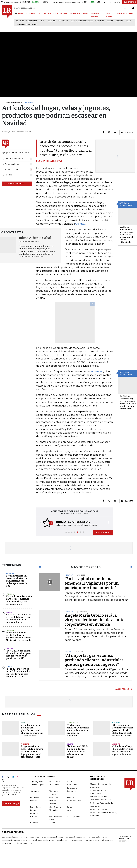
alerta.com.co (8, 843)
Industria (10, 573)
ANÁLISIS (86, 14)
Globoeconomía (74, 801)
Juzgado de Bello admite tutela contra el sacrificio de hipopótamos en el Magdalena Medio (32, 752)
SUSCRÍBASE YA (103, 532)
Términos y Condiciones (100, 800)
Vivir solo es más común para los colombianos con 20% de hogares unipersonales (19, 600)
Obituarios (53, 810)
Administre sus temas (14, 184)
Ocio (69, 810)
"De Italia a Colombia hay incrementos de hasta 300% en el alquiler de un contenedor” (128, 402)
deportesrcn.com (24, 843)
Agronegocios (36, 782)
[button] (40, 523)
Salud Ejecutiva (74, 816)
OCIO (50, 14)
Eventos (71, 797)
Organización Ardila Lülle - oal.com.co (125, 839)
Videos (52, 823)
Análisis (70, 782)
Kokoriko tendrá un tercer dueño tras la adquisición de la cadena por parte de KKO (17, 581)
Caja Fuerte (54, 785)
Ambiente (25, 744)
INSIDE (131, 14)
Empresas (35, 797)
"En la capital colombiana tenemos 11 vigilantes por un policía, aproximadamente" (92, 583)
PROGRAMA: (12, 103)
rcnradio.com (77, 840)
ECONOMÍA (32, 14)
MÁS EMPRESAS (122, 689)
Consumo (34, 791)
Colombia (52, 21)
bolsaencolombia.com (99, 837)
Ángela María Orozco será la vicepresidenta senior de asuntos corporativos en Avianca (95, 620)
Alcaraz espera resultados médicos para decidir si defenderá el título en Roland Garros (123, 730)
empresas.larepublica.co (52, 837)
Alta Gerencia (55, 782)
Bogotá (110, 21)
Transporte (72, 723)
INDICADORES (122, 14)
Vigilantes (100, 21)
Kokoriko (120, 21)
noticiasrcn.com (92, 840)
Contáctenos (96, 793)
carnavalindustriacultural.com (42, 840)
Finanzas (34, 801)
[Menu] (16, 14)
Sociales (34, 823)
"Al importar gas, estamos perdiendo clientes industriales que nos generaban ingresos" (94, 660)
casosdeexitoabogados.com (14, 840)
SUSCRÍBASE (130, 2)
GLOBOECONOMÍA (60, 14)
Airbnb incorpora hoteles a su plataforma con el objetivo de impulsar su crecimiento (32, 730)
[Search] (117, 8)
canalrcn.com (63, 840)
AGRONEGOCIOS (75, 14)
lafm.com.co (107, 840)
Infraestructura (55, 807)
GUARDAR (127, 132)
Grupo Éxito (63, 21)
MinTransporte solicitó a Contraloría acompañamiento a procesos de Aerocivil (78, 730)
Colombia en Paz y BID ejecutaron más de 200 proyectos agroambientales (123, 750)
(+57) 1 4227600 (9, 794)
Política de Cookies (98, 809)
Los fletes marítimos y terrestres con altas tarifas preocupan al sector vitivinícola (127, 235)
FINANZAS (22, 14)
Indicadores (35, 807)
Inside (70, 807)
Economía (72, 791)
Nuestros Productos (99, 790)
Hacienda (10, 594)
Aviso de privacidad (99, 797)
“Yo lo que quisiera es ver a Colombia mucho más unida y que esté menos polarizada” (18, 673)
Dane (43, 21)
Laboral (9, 648)
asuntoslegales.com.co (12, 837)
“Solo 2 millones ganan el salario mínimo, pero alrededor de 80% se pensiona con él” (19, 655)
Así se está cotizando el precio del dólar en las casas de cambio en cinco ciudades (18, 618)
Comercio (10, 667)
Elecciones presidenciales (82, 21)
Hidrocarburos (23, 24)
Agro (34, 24)
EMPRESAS (42, 14)
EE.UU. (23, 723)
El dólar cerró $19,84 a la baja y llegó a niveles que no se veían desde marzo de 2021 (78, 752)
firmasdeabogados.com (76, 837)
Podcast (34, 816)
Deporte (116, 723)
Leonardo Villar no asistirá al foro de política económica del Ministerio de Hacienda (19, 637)
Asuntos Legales (37, 785)
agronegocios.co (32, 837)
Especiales (53, 797)
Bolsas (9, 612)
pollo (128, 21)
